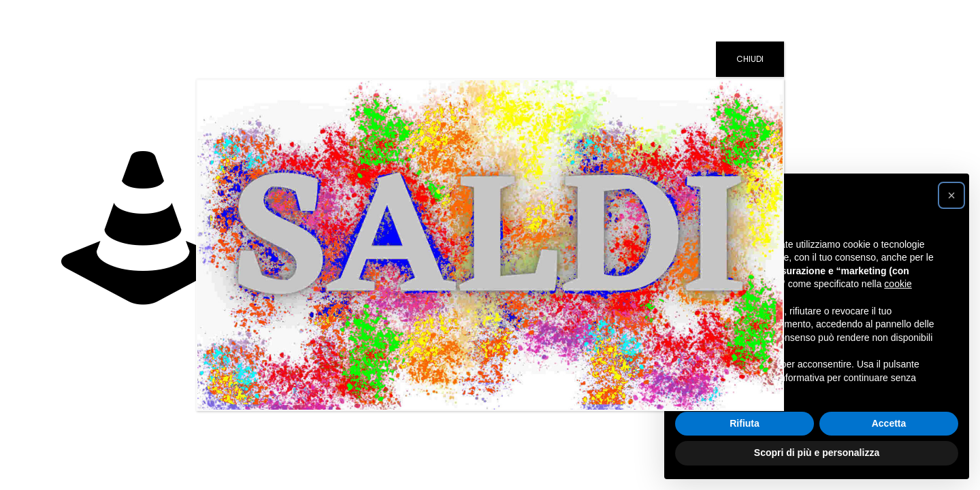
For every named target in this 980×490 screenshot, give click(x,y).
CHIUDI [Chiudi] (750, 59)
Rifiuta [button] (745, 423)
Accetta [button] (889, 423)
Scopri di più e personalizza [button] (817, 453)
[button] (951, 195)
